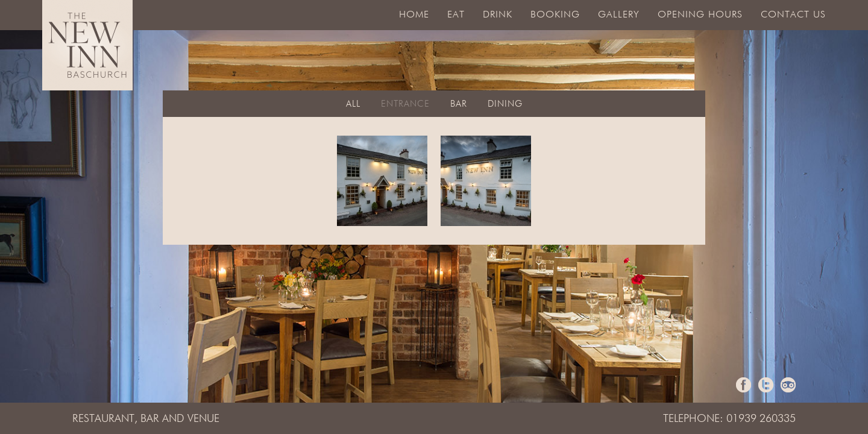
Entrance (405, 104)
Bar (459, 104)
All (353, 104)
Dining (505, 104)
